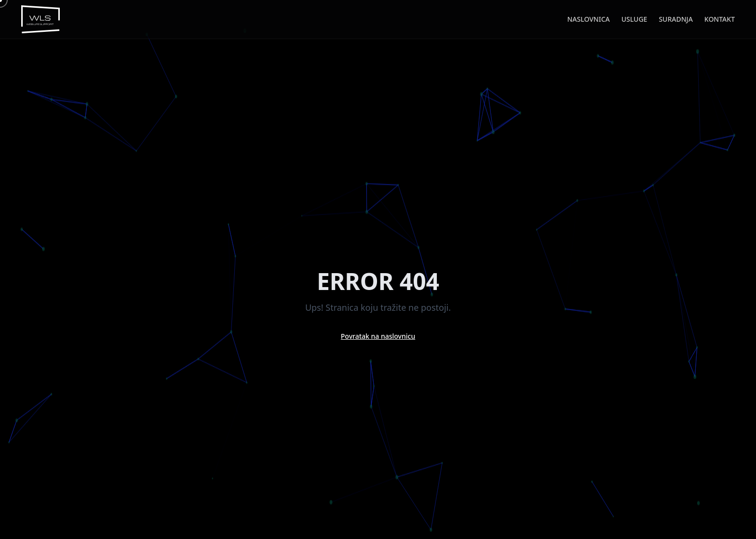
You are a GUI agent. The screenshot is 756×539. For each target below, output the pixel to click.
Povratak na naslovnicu (378, 336)
